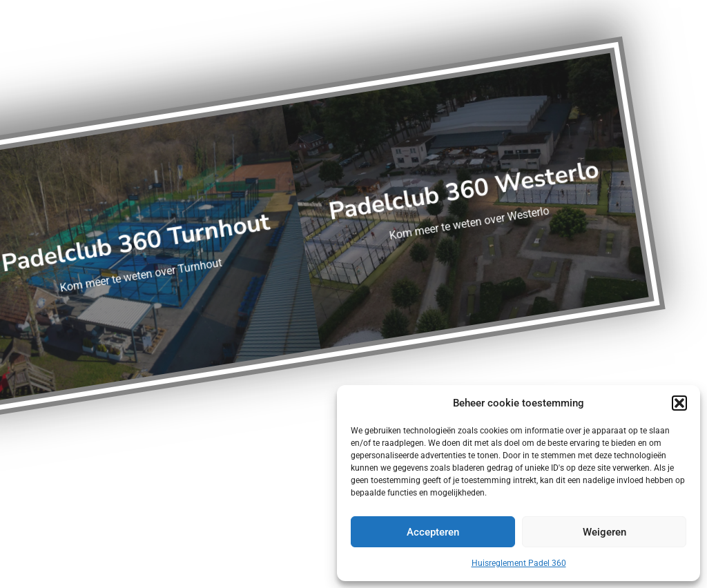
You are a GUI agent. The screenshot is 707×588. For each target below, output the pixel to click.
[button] (679, 403)
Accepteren (433, 532)
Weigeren (604, 532)
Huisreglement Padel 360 (519, 563)
